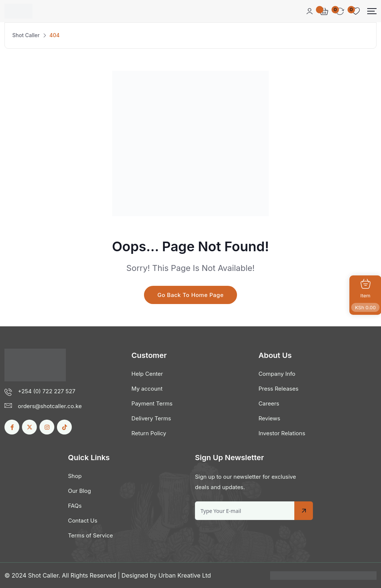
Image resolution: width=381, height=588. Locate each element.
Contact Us (83, 521)
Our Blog (80, 491)
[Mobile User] (310, 11)
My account (147, 389)
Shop (75, 476)
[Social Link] (12, 427)
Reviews (270, 418)
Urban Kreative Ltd (185, 575)
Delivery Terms (151, 418)
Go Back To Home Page (190, 295)
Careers (269, 403)
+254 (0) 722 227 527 (47, 391)
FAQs (75, 506)
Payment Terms (152, 403)
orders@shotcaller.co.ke (50, 406)
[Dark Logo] (18, 11)
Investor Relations (282, 433)
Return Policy (149, 433)
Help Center (147, 374)
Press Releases (278, 389)
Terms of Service (91, 535)
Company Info (277, 374)
